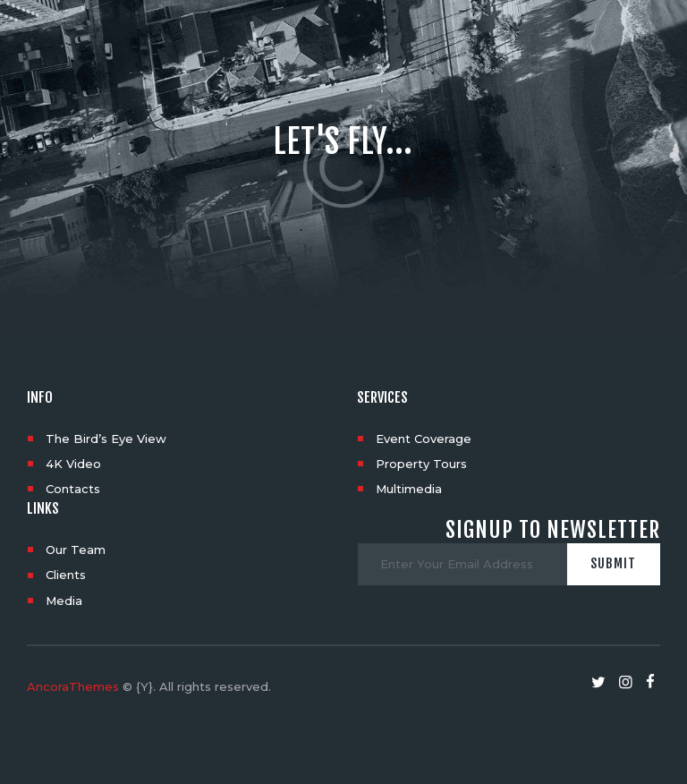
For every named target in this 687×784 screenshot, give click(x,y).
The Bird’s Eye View (106, 439)
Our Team (76, 550)
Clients (66, 575)
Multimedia (409, 489)
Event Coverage (424, 439)
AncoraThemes (73, 686)
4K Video (73, 464)
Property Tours (421, 464)
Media (64, 601)
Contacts (73, 489)
